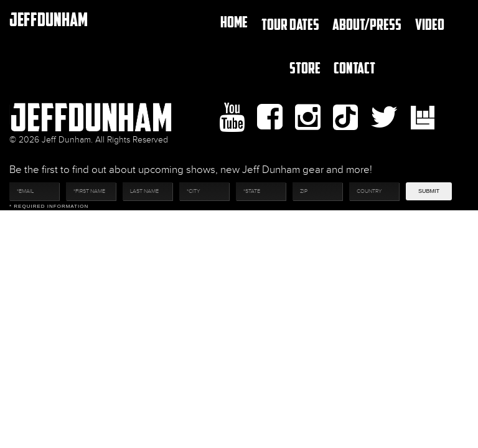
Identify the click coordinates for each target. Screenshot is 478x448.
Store (305, 68)
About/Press (367, 24)
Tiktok (345, 117)
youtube (232, 118)
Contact (354, 68)
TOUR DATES (290, 24)
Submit (429, 191)
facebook (270, 118)
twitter (384, 118)
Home (234, 21)
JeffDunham (49, 19)
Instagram (308, 118)
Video (430, 24)
